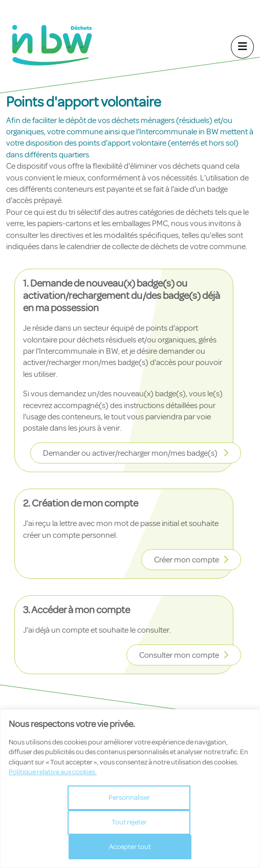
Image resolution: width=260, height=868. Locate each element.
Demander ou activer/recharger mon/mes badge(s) (131, 453)
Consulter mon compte (179, 655)
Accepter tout (130, 847)
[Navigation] (242, 47)
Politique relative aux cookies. (53, 772)
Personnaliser (129, 798)
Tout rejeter (129, 822)
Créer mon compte (187, 560)
